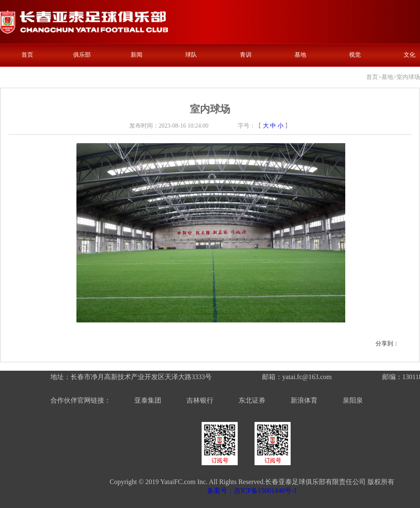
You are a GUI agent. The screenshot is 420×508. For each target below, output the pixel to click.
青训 (246, 55)
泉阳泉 (353, 400)
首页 (27, 55)
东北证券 (252, 400)
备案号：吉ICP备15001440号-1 (252, 491)
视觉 (355, 55)
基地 (300, 55)
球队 (191, 55)
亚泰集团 (148, 400)
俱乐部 (82, 55)
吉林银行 (200, 400)
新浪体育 (304, 400)
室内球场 (408, 77)
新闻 (136, 55)
